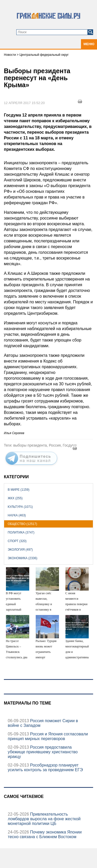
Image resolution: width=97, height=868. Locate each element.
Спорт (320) (17, 541)
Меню (89, 44)
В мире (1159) (19, 490)
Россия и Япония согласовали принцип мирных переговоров (48, 736)
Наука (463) (17, 515)
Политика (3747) (21, 532)
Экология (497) (20, 550)
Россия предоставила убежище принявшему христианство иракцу (43, 752)
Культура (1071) (20, 507)
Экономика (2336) (23, 558)
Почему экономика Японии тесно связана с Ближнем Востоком (45, 834)
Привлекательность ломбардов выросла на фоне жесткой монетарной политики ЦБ (44, 819)
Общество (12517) (23, 524)
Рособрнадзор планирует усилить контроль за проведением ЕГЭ (45, 767)
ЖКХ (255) (15, 498)
